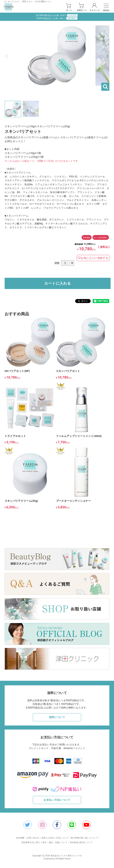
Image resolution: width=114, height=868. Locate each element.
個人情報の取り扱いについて (84, 838)
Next (107, 56)
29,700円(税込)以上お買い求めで (57, 15)
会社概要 (20, 838)
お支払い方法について (57, 800)
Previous (7, 56)
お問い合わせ (33, 838)
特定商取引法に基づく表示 (34, 842)
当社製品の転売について (81, 842)
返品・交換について (58, 842)
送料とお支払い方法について (55, 838)
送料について (57, 717)
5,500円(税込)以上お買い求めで (57, 18)
